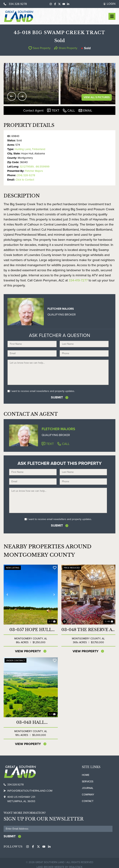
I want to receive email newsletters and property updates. (43, 391)
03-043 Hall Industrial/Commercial (31, 722)
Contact (88, 801)
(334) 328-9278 (26, 175)
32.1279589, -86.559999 (35, 167)
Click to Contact (25, 180)
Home (86, 775)
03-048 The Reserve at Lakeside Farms (88, 630)
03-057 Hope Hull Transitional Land (31, 630)
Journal (88, 788)
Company (88, 795)
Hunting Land (23, 149)
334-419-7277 (78, 280)
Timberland (39, 149)
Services (88, 782)
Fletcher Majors (34, 171)
